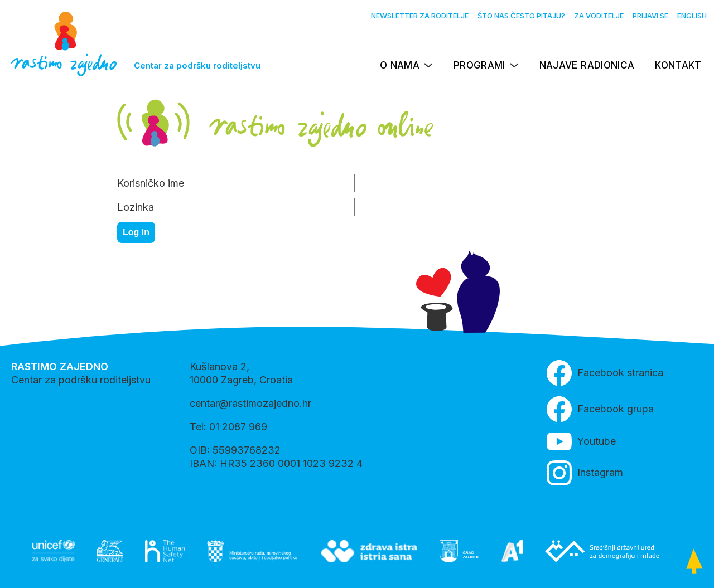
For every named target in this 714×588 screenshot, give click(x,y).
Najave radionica (587, 65)
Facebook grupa (600, 409)
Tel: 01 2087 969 (228, 427)
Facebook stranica (605, 373)
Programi (479, 65)
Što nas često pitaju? (521, 16)
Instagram (585, 473)
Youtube (581, 441)
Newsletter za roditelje (420, 16)
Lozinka (136, 207)
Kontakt (678, 65)
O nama (400, 65)
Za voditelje (599, 16)
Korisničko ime (151, 183)
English (692, 16)
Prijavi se (650, 16)
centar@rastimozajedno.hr (250, 403)
